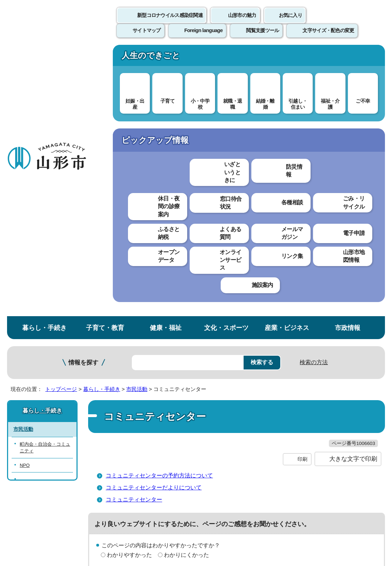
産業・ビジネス (287, 58)
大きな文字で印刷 (353, 204)
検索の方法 (314, 92)
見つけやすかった (129, 324)
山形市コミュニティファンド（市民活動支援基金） (45, 216)
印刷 (302, 204)
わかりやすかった (129, 299)
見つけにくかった (186, 324)
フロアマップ (25, 499)
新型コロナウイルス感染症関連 (170, 23)
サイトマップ (288, 393)
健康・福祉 (166, 58)
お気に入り (290, 23)
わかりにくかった (186, 299)
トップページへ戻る (368, 371)
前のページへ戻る (310, 371)
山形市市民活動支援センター (45, 241)
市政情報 (348, 58)
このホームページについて (39, 393)
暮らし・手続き (44, 58)
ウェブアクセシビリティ (219, 393)
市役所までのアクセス (85, 499)
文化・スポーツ (226, 58)
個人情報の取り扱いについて (130, 393)
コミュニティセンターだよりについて (154, 232)
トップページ (61, 119)
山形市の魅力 (242, 23)
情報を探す (83, 93)
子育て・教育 (105, 58)
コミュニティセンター (134, 244)
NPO (25, 195)
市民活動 (137, 119)
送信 (238, 340)
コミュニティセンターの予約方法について (159, 220)
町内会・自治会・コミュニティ (45, 177)
